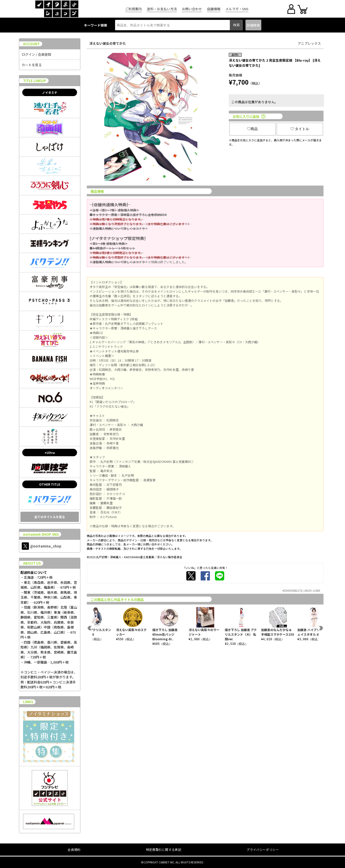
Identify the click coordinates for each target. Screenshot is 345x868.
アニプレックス (309, 43)
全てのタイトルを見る (50, 517)
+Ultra (50, 453)
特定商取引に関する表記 (164, 849)
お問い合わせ (192, 9)
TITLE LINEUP (35, 81)
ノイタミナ (50, 92)
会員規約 (74, 849)
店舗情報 (214, 9)
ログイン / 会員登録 (36, 54)
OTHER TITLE (50, 484)
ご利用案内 (133, 9)
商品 (252, 129)
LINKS (28, 702)
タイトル (300, 129)
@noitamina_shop (42, 546)
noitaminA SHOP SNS (41, 534)
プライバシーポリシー (263, 849)
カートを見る (32, 65)
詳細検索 (253, 25)
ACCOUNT (31, 44)
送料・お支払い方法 (162, 9)
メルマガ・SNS (237, 9)
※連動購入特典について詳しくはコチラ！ (119, 228)
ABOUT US (32, 563)
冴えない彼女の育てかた (108, 43)
